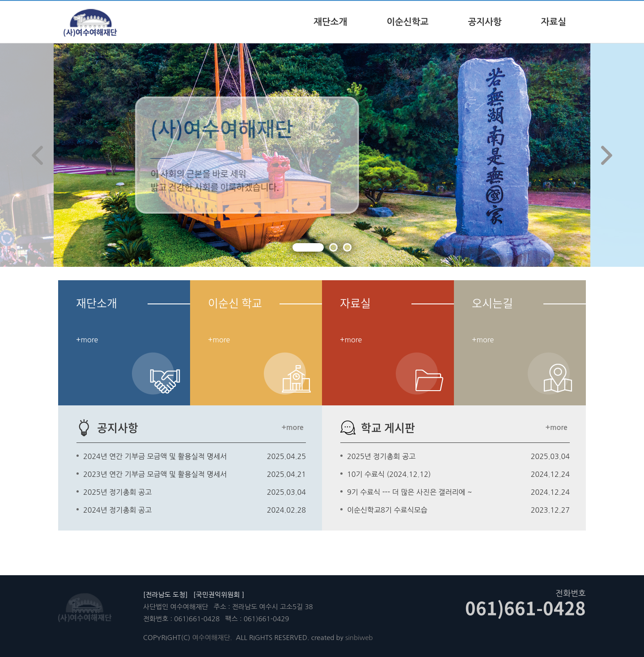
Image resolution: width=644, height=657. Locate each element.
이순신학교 (407, 22)
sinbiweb (359, 638)
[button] (308, 247)
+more (292, 427)
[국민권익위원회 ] (219, 595)
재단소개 (330, 22)
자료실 (554, 22)
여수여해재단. (212, 638)
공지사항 (485, 22)
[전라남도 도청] (165, 595)
